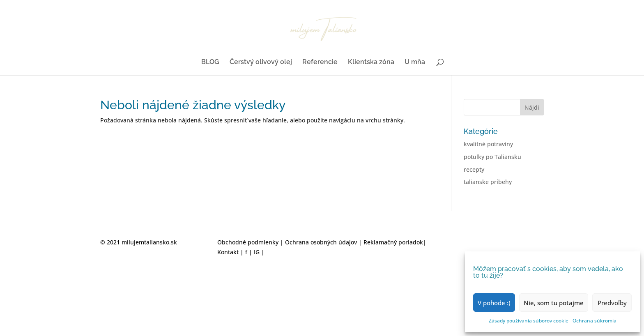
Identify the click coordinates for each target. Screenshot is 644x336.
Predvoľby (612, 303)
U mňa (415, 62)
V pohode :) (494, 303)
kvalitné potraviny (488, 144)
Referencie (320, 62)
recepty (474, 169)
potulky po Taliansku (492, 157)
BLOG (210, 62)
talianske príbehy (488, 182)
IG (257, 252)
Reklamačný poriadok (393, 242)
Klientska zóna (371, 62)
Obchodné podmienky (249, 242)
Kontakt (228, 252)
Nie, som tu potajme (554, 303)
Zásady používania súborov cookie (529, 321)
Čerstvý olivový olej (261, 62)
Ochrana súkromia (595, 321)
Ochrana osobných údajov (322, 242)
